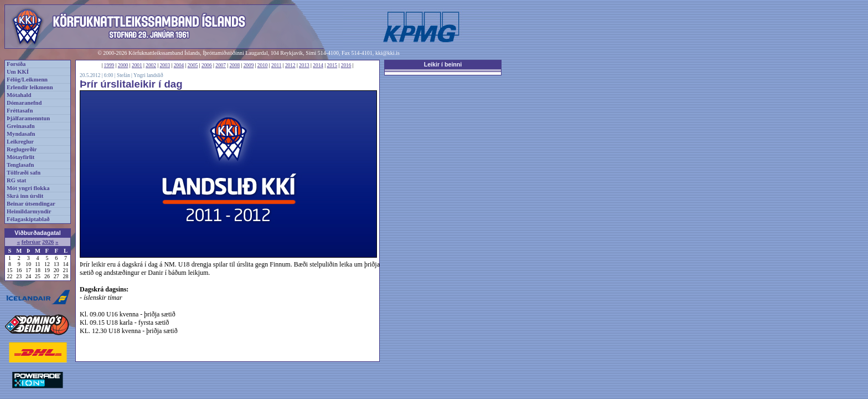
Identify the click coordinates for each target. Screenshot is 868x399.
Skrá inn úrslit (25, 196)
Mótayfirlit (20, 157)
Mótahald (19, 95)
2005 (193, 65)
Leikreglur (20, 142)
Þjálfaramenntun (28, 118)
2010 (263, 65)
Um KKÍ (18, 72)
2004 (179, 65)
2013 (304, 65)
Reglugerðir (22, 149)
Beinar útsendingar (31, 204)
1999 (109, 65)
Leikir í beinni (443, 64)
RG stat (16, 180)
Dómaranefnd (24, 103)
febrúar (31, 242)
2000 (123, 65)
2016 (346, 65)
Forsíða (16, 64)
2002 (151, 65)
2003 (165, 65)
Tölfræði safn (24, 173)
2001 (137, 65)
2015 (332, 65)
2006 (207, 65)
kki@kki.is (387, 53)
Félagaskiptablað (28, 219)
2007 (221, 65)
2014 (318, 65)
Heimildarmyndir (29, 211)
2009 (249, 65)
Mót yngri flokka (28, 188)
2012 (290, 65)
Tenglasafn (20, 165)
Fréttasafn (20, 111)
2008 (234, 65)
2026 (48, 242)
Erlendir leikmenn (30, 87)
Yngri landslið (148, 75)
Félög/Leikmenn (27, 80)
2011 (276, 65)
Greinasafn (21, 126)
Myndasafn (21, 134)
